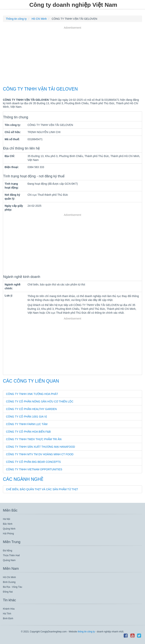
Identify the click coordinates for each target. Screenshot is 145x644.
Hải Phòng (8, 534)
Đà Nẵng (8, 551)
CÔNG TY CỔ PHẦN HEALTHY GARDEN (31, 409)
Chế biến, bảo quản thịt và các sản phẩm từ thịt (42, 489)
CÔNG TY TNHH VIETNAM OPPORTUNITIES (34, 469)
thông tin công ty (86, 632)
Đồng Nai (8, 592)
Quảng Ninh (9, 529)
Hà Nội (6, 519)
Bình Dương (9, 582)
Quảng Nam (9, 560)
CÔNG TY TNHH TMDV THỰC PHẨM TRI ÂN (34, 439)
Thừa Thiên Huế (11, 555)
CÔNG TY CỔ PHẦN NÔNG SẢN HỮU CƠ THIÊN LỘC (40, 401)
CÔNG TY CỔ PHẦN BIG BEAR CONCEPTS (33, 462)
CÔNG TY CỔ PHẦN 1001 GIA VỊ (26, 417)
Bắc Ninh (8, 524)
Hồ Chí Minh (9, 577)
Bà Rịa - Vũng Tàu (13, 587)
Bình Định (8, 618)
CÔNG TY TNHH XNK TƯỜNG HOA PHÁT (32, 394)
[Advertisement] (72, 57)
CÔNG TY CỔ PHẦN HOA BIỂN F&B (28, 432)
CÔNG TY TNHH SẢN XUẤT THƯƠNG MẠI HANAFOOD (41, 447)
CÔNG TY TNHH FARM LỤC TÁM (27, 424)
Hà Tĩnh (7, 614)
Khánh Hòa (9, 609)
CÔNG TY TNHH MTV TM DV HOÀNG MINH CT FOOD (40, 454)
